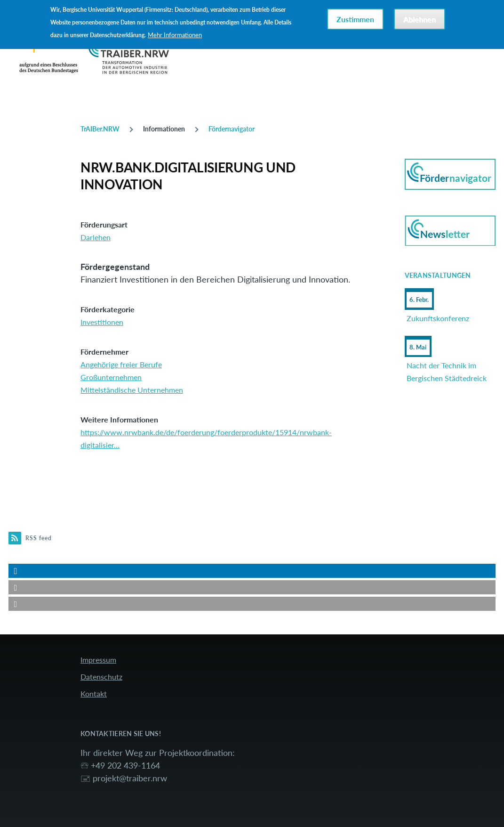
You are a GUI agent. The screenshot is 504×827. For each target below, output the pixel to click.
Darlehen (96, 237)
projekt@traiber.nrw (130, 778)
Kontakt (94, 693)
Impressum (98, 660)
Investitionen (102, 322)
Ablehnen (420, 19)
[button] (252, 571)
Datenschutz (101, 677)
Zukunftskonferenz (438, 318)
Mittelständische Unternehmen (132, 390)
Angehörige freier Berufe (121, 364)
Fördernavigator (232, 129)
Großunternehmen (111, 377)
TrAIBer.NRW (100, 129)
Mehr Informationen (175, 35)
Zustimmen (355, 19)
